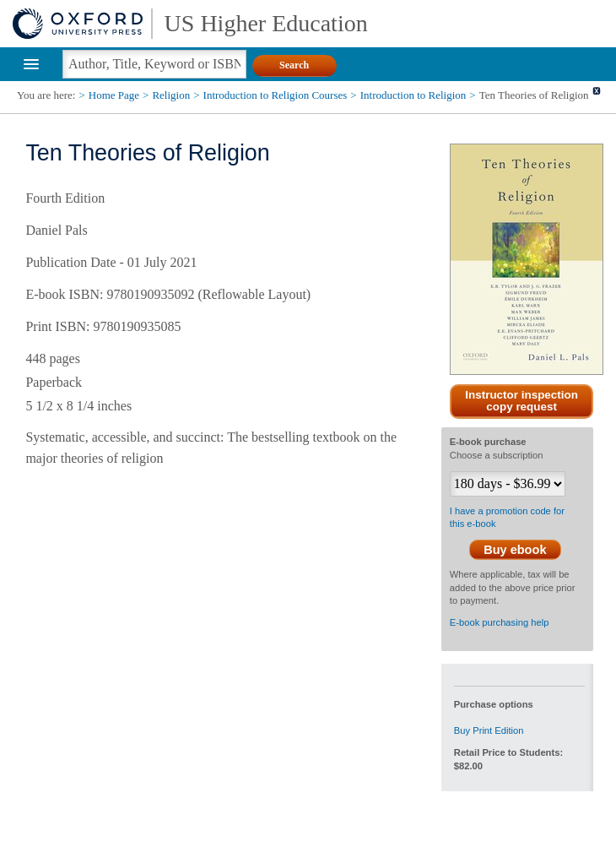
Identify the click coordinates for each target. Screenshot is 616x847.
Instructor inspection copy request (521, 401)
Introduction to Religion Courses (276, 95)
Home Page (114, 95)
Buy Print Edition (489, 730)
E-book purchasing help (500, 622)
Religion (171, 95)
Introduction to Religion (413, 95)
